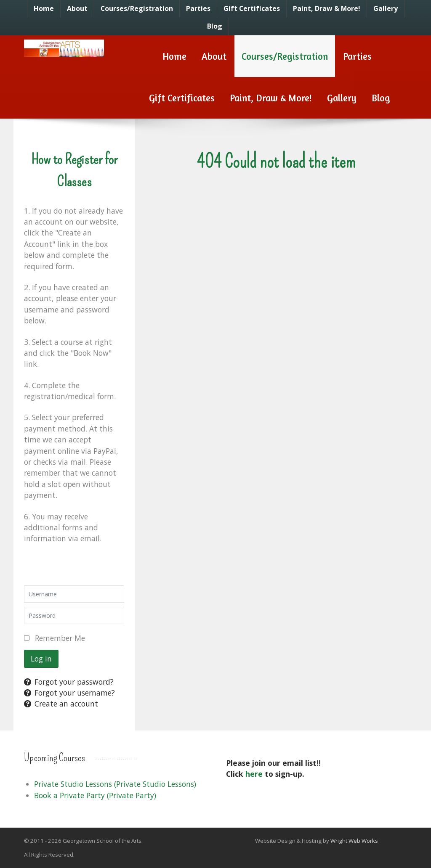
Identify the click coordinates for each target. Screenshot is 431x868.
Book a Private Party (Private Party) (95, 795)
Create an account (61, 704)
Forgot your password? (69, 682)
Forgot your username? (69, 693)
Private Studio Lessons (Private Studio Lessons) (115, 784)
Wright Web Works (354, 841)
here (254, 774)
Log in (41, 659)
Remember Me (60, 638)
